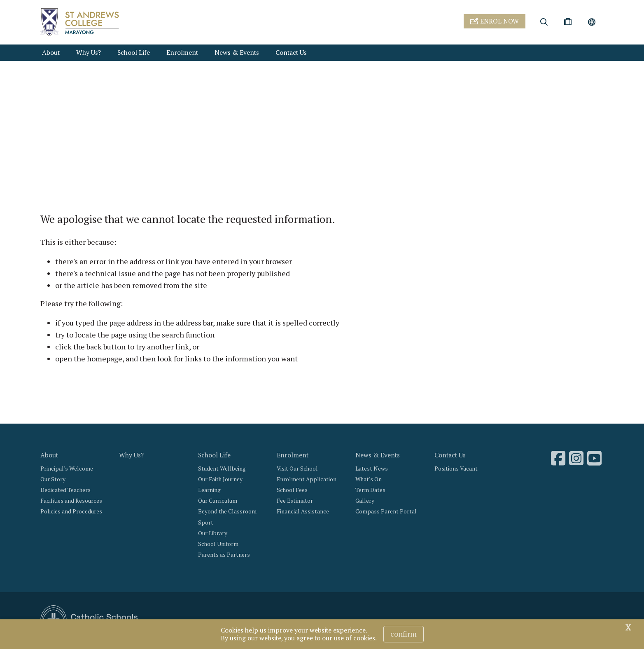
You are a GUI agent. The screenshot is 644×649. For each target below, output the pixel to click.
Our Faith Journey (220, 479)
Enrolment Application (307, 479)
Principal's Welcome (67, 469)
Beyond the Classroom (227, 511)
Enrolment (182, 53)
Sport (206, 522)
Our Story (53, 479)
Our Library (213, 533)
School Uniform (218, 544)
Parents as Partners (224, 555)
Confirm (404, 634)
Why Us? (89, 53)
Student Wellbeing (222, 469)
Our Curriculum (218, 501)
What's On (369, 479)
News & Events (237, 53)
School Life (134, 53)
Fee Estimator (295, 501)
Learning (209, 490)
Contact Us (291, 53)
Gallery (365, 501)
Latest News (372, 469)
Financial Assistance (303, 511)
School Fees (292, 490)
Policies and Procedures (71, 511)
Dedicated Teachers (65, 490)
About (51, 53)
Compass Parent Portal (386, 511)
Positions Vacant (456, 469)
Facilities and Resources (71, 501)
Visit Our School (297, 469)
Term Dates (370, 490)
